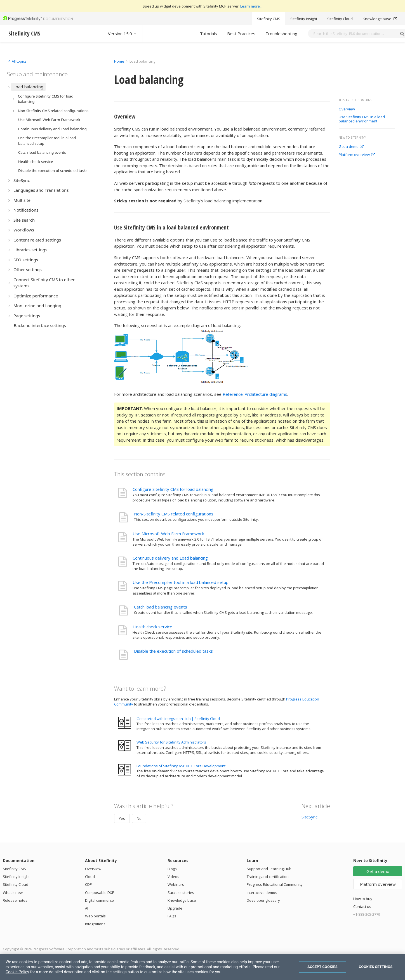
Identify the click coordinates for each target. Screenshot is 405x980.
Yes (122, 818)
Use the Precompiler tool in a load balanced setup (181, 582)
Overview (347, 109)
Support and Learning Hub (269, 869)
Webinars (176, 884)
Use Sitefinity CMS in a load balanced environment (362, 119)
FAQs (172, 916)
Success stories (181, 893)
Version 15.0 (123, 34)
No (139, 818)
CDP (89, 884)
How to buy (363, 899)
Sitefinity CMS (269, 19)
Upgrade (175, 908)
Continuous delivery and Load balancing (170, 558)
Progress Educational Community (275, 884)
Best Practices (241, 34)
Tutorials (209, 34)
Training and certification (268, 877)
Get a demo (351, 147)
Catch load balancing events (161, 607)
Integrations (95, 924)
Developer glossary (263, 900)
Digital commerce (99, 900)
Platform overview (357, 155)
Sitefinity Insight (304, 19)
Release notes (15, 900)
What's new (13, 893)
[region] (202, 967)
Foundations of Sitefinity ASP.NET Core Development (181, 766)
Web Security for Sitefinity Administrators (171, 742)
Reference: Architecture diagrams (255, 394)
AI (87, 908)
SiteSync (309, 817)
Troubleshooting (281, 34)
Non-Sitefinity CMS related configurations (174, 514)
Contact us (362, 906)
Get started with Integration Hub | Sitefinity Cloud (178, 719)
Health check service (152, 627)
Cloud (90, 877)
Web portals (95, 916)
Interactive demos (262, 893)
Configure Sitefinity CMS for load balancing (173, 489)
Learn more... (251, 6)
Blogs (172, 869)
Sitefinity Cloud (340, 19)
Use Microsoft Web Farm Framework (168, 534)
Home (119, 61)
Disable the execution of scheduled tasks (173, 651)
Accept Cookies (322, 967)
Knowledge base (380, 19)
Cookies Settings (376, 967)
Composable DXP (100, 893)
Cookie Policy (17, 972)
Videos (173, 877)
